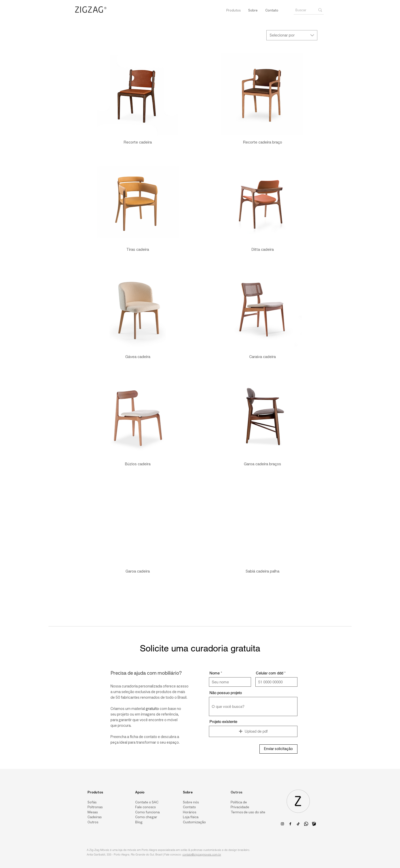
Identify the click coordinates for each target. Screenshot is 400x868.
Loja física (191, 817)
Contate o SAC (147, 802)
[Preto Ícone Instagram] (282, 824)
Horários (190, 812)
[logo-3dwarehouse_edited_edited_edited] (314, 824)
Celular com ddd (270, 673)
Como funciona (147, 812)
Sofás (92, 802)
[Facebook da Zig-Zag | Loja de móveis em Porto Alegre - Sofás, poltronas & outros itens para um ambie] (290, 824)
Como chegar (146, 817)
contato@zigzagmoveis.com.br (202, 854)
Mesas (93, 812)
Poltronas (95, 807)
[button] (253, 731)
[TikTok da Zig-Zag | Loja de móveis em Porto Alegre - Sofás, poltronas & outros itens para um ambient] (298, 824)
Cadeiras (95, 817)
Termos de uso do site (248, 812)
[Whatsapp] (306, 824)
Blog (139, 822)
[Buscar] (302, 10)
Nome (215, 673)
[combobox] (292, 35)
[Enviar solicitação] (278, 749)
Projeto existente (223, 722)
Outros (93, 822)
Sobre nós (191, 802)
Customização (194, 822)
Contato (189, 807)
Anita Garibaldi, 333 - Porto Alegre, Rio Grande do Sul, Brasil (124, 854)
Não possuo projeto (226, 693)
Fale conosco (146, 807)
